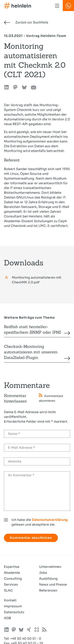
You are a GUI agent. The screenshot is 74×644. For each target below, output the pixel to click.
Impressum (13, 606)
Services (11, 585)
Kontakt (10, 600)
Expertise (12, 567)
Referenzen (48, 590)
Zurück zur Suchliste (26, 22)
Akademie (12, 573)
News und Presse (53, 585)
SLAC (8, 590)
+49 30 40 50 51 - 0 (26, 639)
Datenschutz (14, 612)
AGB (7, 618)
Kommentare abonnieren (51, 398)
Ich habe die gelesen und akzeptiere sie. (40, 522)
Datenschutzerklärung (50, 520)
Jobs (43, 573)
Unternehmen (50, 567)
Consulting (13, 579)
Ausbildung (48, 579)
